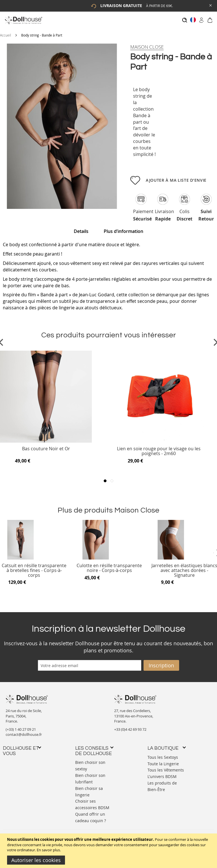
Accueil (6, 32)
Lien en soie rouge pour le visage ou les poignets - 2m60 (159, 448)
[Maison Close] (147, 44)
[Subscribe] (161, 663)
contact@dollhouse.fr (24, 732)
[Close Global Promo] (210, 5)
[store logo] (23, 20)
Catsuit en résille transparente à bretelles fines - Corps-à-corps (34, 568)
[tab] (22, 748)
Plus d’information (123, 229)
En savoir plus (48, 850)
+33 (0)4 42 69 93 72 (130, 726)
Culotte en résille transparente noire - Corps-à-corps (109, 566)
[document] (109, 851)
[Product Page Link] (46, 438)
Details (81, 229)
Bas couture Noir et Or (46, 446)
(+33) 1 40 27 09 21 (21, 726)
